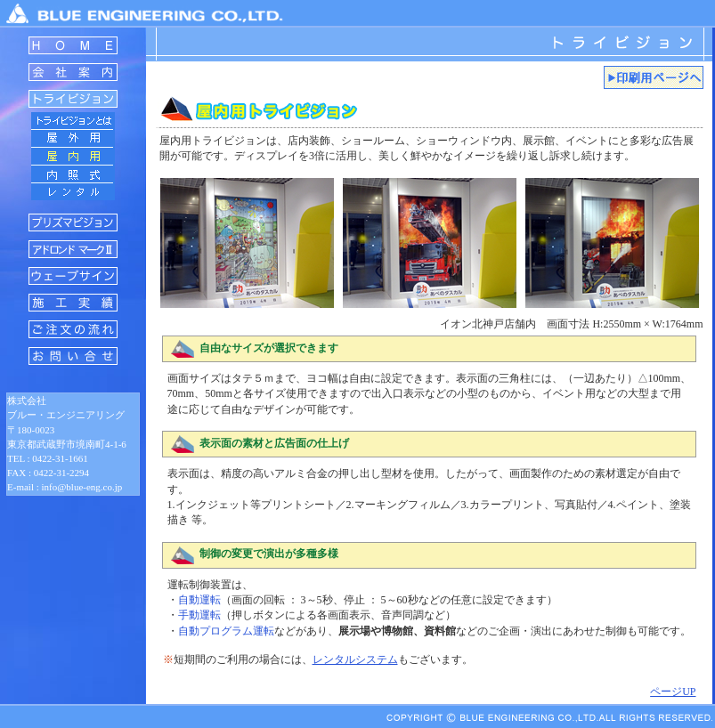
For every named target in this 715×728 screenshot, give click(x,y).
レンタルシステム (355, 659)
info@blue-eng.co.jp (82, 487)
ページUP (673, 692)
